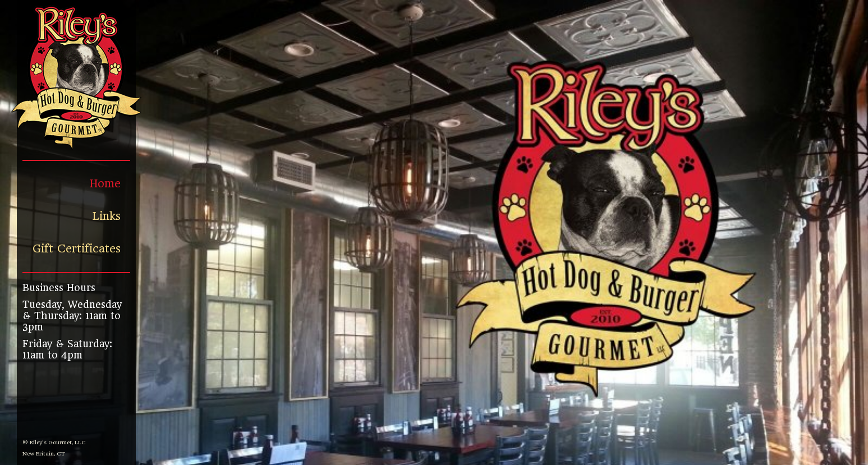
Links (107, 216)
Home (105, 184)
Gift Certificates (77, 249)
